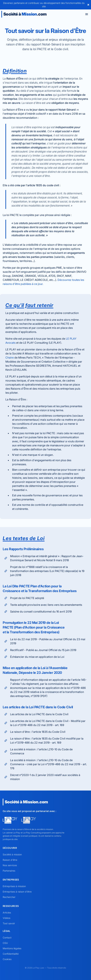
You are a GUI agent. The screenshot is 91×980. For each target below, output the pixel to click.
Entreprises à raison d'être (17, 892)
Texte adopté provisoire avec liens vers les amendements (43, 605)
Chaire (10, 358)
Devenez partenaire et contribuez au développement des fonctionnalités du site (44, 5)
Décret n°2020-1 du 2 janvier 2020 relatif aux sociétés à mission (42, 777)
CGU (5, 943)
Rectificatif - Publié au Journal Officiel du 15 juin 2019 (40, 650)
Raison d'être (10, 860)
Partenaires (9, 871)
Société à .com (25, 14)
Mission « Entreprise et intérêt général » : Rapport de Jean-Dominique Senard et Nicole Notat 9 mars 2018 (43, 558)
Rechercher (9, 897)
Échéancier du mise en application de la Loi (34, 657)
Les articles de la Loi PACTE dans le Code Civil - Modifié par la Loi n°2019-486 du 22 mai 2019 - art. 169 (44, 723)
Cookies (7, 959)
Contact (7, 938)
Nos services (10, 865)
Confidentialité (11, 954)
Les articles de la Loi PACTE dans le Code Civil (36, 714)
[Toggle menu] (87, 14)
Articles (7, 913)
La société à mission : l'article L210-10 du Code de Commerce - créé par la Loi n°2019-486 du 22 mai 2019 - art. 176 (45, 764)
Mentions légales (12, 948)
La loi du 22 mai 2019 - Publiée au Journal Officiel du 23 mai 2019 (44, 641)
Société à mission (12, 854)
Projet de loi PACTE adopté (24, 598)
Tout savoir (9, 923)
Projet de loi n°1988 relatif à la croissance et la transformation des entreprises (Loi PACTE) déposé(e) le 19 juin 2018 (44, 571)
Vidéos (6, 918)
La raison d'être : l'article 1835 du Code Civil (34, 732)
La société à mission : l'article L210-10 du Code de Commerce (38, 751)
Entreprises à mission (14, 886)
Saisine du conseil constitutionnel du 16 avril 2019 (38, 612)
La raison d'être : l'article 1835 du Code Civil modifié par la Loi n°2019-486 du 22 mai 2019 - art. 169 (43, 741)
